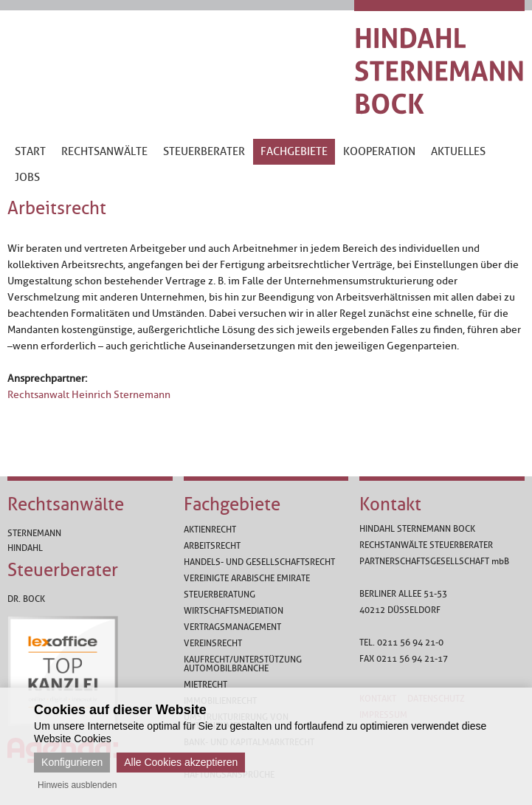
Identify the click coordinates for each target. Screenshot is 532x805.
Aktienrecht (210, 530)
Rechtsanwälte (66, 504)
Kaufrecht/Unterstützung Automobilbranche (243, 664)
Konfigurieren (72, 762)
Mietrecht (205, 685)
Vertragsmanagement (232, 627)
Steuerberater (63, 570)
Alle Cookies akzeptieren (181, 762)
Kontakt (390, 504)
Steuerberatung (220, 595)
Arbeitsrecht (212, 546)
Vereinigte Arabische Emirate (247, 578)
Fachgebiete (232, 504)
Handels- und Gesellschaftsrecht (259, 562)
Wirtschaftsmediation (234, 611)
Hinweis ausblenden (77, 785)
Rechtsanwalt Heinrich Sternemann (89, 395)
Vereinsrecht (213, 643)
